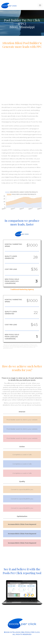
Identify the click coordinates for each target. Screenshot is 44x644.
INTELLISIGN (15, 632)
